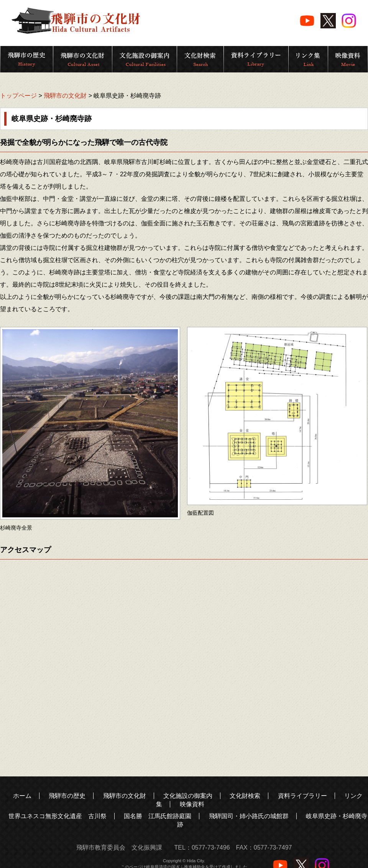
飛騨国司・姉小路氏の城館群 (249, 816)
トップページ (18, 96)
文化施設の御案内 (188, 796)
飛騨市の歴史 (67, 796)
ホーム (22, 796)
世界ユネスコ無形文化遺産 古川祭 (58, 816)
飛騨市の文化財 (65, 96)
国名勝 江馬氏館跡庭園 (158, 816)
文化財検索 (245, 796)
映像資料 (192, 804)
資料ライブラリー (302, 796)
